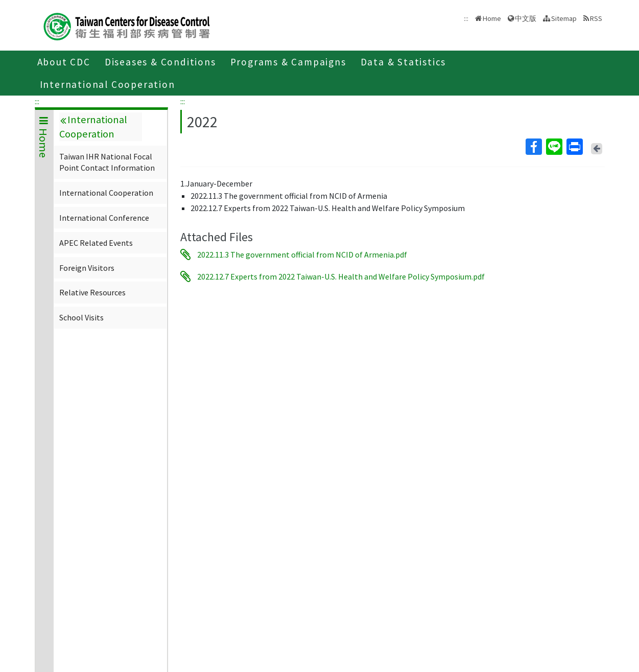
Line (554, 147)
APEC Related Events (96, 243)
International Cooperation (108, 84)
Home (492, 18)
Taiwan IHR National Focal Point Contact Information (107, 162)
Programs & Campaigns (288, 62)
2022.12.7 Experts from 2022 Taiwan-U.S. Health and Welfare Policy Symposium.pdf (341, 276)
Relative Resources (92, 292)
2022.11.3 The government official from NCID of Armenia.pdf (302, 254)
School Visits (81, 317)
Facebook (533, 147)
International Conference (104, 218)
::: (37, 101)
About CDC (64, 62)
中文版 (526, 18)
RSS (596, 18)
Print (574, 147)
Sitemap (564, 18)
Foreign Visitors (87, 268)
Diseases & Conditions (160, 62)
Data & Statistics (404, 62)
